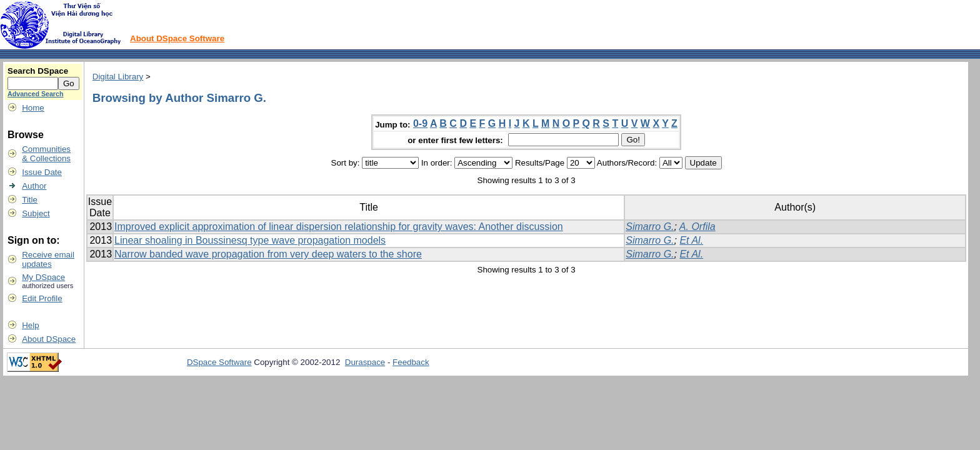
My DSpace (43, 277)
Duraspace (365, 362)
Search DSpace (38, 71)
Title (30, 200)
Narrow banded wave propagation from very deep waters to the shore (268, 254)
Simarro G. (650, 227)
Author (34, 186)
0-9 (420, 123)
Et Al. (691, 240)
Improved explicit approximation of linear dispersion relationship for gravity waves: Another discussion (339, 227)
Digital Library (118, 77)
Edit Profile (42, 298)
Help (30, 325)
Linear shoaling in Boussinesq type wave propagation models (250, 240)
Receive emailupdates (48, 259)
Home (33, 108)
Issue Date (42, 172)
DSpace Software (219, 362)
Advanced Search (35, 94)
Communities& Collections (46, 154)
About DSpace (49, 339)
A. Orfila (697, 227)
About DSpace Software (177, 38)
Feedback (411, 362)
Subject (36, 213)
